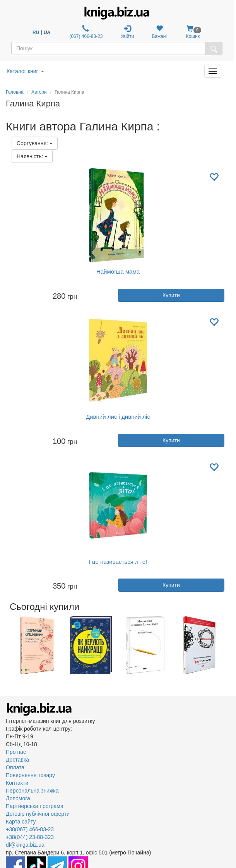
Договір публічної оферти (38, 814)
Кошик (193, 32)
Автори (39, 92)
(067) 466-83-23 (85, 32)
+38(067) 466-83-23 (30, 829)
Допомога (18, 798)
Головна (15, 92)
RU (36, 33)
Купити (171, 295)
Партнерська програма (35, 806)
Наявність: (32, 156)
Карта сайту (21, 822)
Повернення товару (30, 775)
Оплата (15, 767)
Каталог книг (25, 71)
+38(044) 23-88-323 (30, 837)
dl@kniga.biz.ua (25, 845)
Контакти (17, 783)
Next (229, 645)
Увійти (127, 32)
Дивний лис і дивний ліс (118, 417)
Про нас (16, 752)
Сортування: (35, 143)
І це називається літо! (118, 562)
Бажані (159, 32)
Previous (7, 645)
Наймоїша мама (118, 271)
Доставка (17, 760)
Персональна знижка (32, 791)
